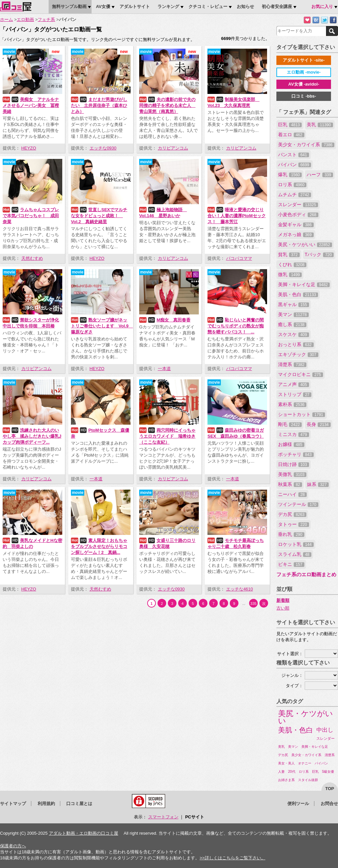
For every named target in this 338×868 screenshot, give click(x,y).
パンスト (294, 155)
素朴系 (292, 404)
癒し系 (292, 324)
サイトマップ (13, 804)
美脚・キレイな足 (304, 284)
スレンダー (298, 205)
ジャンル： (292, 675)
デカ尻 (292, 514)
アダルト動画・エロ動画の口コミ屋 (84, 833)
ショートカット (302, 414)
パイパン (295, 165)
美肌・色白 (298, 294)
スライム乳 (295, 554)
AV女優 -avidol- (304, 84)
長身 (319, 424)
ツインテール (298, 504)
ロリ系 (292, 185)
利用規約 (46, 804)
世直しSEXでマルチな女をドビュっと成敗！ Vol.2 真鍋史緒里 (99, 216)
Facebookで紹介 (333, 20)
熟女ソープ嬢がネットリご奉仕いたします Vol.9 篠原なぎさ (102, 326)
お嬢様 (291, 444)
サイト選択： (290, 654)
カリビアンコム (173, 148)
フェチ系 (46, 19)
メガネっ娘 (296, 234)
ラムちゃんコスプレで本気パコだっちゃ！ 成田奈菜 (31, 216)
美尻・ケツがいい (305, 244)
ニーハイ (292, 494)
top (330, 789)
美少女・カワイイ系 (306, 145)
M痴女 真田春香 (173, 320)
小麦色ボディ (298, 215)
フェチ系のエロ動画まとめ (306, 574)
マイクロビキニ (301, 374)
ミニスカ (294, 434)
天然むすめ (32, 258)
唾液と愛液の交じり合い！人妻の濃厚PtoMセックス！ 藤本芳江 (237, 216)
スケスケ (294, 334)
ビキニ (291, 564)
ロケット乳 (296, 544)
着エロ (291, 135)
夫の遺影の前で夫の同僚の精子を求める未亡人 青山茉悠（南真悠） (167, 105)
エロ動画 (25, 19)
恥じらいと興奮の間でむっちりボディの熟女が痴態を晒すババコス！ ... (236, 326)
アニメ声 (294, 384)
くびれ (292, 264)
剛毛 (290, 424)
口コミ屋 (16, 6)
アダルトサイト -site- (304, 60)
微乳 (290, 274)
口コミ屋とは (79, 804)
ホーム (6, 19)
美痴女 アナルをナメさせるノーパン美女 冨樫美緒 (31, 105)
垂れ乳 (291, 534)
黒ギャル (294, 304)
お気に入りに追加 (307, 20)
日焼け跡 (294, 464)
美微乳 (292, 474)
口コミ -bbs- (304, 96)
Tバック (319, 254)
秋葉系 (290, 484)
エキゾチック (298, 354)
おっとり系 (296, 344)
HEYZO (29, 148)
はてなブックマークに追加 (316, 20)
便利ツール (298, 804)
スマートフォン (163, 817)
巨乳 (290, 125)
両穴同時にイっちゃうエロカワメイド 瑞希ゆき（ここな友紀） (167, 436)
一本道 (164, 369)
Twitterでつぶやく (325, 20)
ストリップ (295, 394)
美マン (293, 314)
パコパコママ (239, 258)
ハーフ (320, 175)
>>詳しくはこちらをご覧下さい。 (232, 858)
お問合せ (329, 804)
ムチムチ (295, 195)
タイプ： (294, 686)
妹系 (318, 484)
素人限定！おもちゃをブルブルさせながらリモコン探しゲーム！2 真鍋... (99, 546)
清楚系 (292, 364)
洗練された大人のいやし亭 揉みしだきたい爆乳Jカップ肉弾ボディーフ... (32, 436)
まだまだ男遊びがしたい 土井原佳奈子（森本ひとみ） (99, 105)
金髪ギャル (296, 224)
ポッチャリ (296, 454)
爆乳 (290, 175)
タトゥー (294, 524)
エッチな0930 (103, 148)
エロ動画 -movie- (304, 72)
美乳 (320, 125)
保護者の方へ (13, 846)
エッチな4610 (240, 589)
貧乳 (289, 254)
